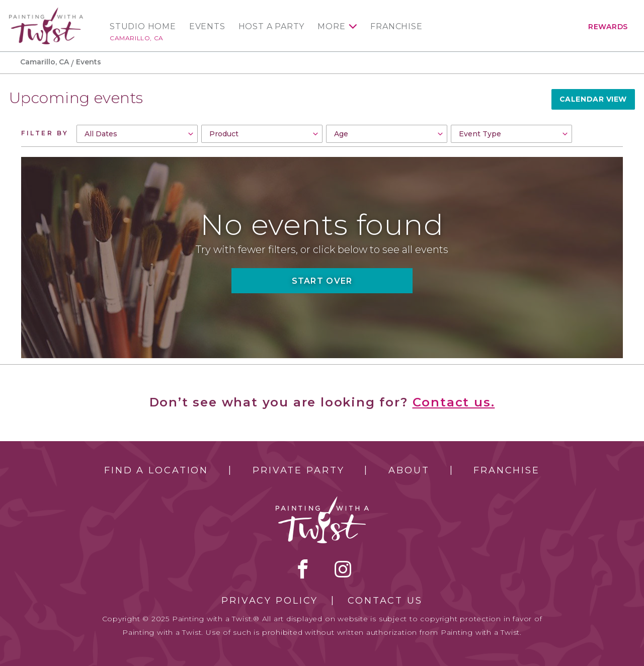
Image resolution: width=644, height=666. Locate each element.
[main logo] (46, 12)
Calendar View (593, 99)
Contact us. (454, 402)
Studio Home (143, 27)
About (409, 470)
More (331, 27)
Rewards (608, 27)
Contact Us (385, 601)
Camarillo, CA (137, 38)
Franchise (396, 27)
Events (207, 27)
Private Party (298, 470)
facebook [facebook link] (303, 569)
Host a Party (272, 27)
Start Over (322, 281)
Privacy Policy (270, 601)
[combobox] (137, 134)
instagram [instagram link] (343, 569)
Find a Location (156, 470)
